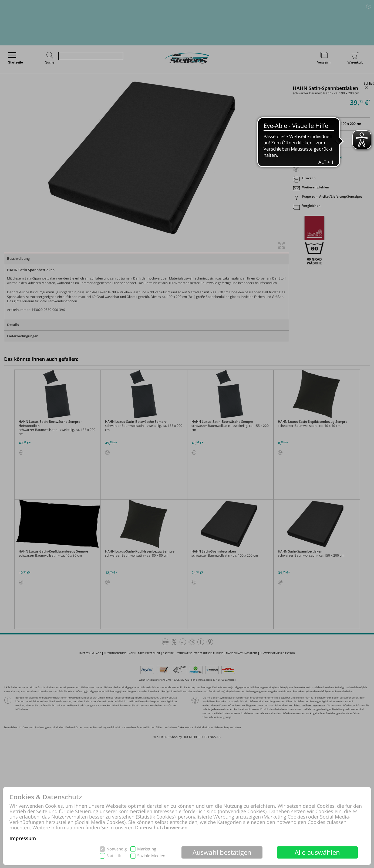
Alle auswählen (317, 852)
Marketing (147, 849)
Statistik (114, 856)
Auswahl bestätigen (222, 852)
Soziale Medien (151, 856)
